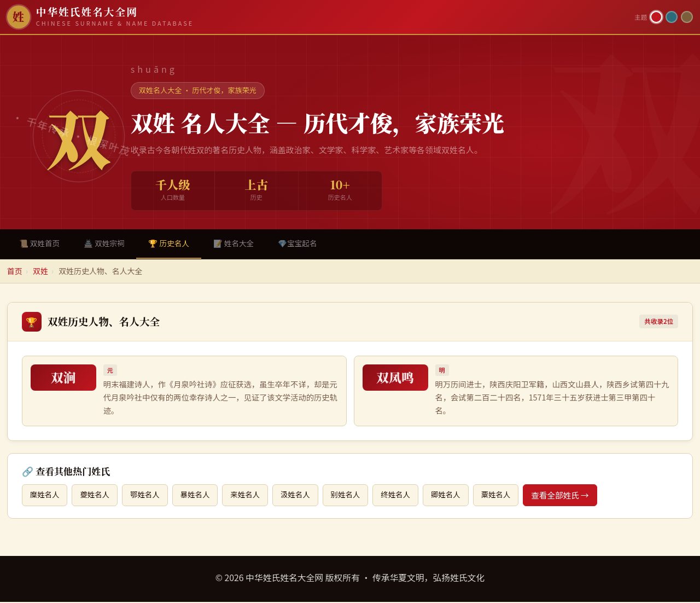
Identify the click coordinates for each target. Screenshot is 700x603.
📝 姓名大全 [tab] (244, 244)
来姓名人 (257, 496)
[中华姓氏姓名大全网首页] (317, 17)
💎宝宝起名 (311, 244)
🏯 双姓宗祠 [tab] (108, 244)
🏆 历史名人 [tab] (176, 244)
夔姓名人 (98, 496)
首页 (15, 272)
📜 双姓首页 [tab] (41, 244)
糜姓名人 (46, 496)
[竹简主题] (687, 17)
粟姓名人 (521, 496)
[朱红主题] (656, 17)
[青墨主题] (672, 17)
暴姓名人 (204, 496)
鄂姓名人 (151, 496)
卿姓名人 (468, 496)
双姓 (40, 272)
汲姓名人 (310, 496)
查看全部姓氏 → (586, 496)
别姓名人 (362, 496)
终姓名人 (415, 496)
